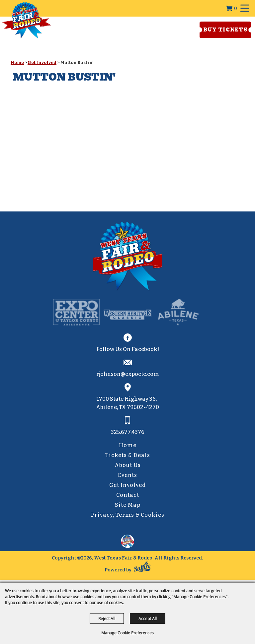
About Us (128, 465)
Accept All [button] (148, 618)
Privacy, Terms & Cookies (128, 515)
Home (17, 62)
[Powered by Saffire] (142, 568)
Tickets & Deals (128, 455)
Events (127, 475)
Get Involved (42, 62)
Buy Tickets (225, 30)
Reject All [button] (107, 618)
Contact (128, 495)
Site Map (128, 505)
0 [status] (236, 8)
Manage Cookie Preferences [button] (127, 633)
